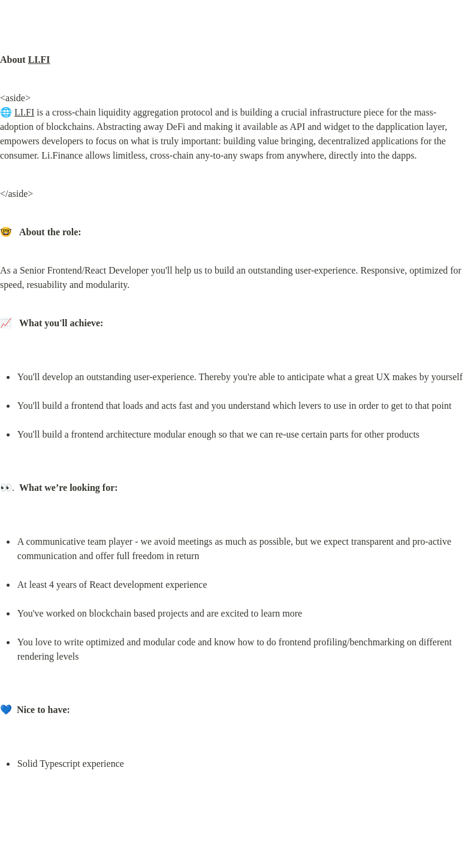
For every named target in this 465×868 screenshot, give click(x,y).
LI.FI (39, 60)
